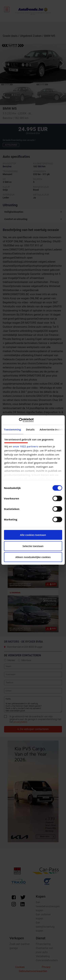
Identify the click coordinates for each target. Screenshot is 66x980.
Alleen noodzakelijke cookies (33, 557)
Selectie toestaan (33, 546)
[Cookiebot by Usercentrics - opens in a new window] (19, 420)
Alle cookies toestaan (33, 535)
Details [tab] (30, 429)
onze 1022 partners (25, 446)
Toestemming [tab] (12, 429)
